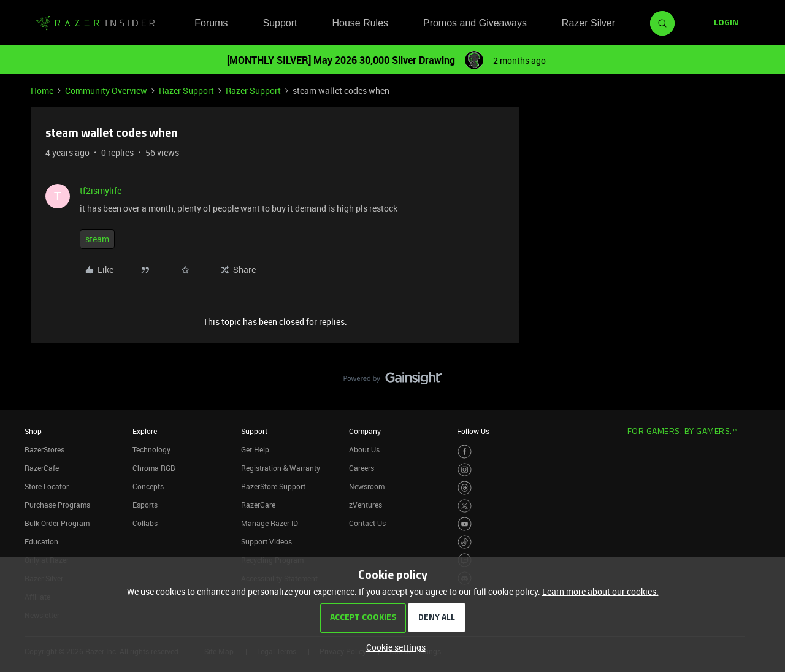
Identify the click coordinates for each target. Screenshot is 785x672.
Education (41, 541)
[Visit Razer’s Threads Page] (465, 488)
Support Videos (266, 541)
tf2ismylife (101, 190)
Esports (145, 505)
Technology (151, 449)
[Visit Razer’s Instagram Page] (465, 470)
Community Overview (106, 90)
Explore (145, 431)
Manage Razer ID (270, 523)
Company (365, 431)
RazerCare (258, 505)
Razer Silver (588, 23)
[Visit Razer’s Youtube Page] (465, 524)
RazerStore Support (273, 486)
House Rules (360, 23)
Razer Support (186, 90)
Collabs (145, 523)
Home (42, 90)
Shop (33, 431)
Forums (211, 23)
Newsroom (367, 486)
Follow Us (473, 431)
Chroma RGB (154, 468)
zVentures (366, 505)
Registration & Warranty (281, 468)
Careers (362, 468)
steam (97, 239)
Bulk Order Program (57, 523)
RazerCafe (42, 468)
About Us (364, 449)
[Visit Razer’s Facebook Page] (465, 452)
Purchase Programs (57, 505)
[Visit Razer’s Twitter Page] (465, 506)
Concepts (148, 486)
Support (280, 23)
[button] (726, 23)
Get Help (255, 449)
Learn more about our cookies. (600, 591)
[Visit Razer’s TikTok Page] (465, 542)
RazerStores (44, 449)
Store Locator (47, 486)
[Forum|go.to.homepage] (95, 23)
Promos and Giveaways (475, 23)
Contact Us (367, 523)
